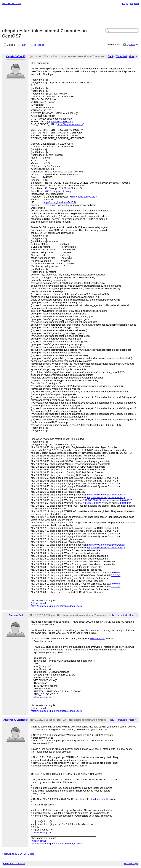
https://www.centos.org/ (60, 121)
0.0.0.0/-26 (126, 500)
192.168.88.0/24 (92, 500)
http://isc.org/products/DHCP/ (60, 202)
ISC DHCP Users (12, 3)
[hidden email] (39, 603)
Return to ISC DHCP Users (19, 854)
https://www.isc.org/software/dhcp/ (106, 495)
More (132, 56)
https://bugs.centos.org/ (70, 124)
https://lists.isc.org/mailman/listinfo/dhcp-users (56, 606)
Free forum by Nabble (14, 864)
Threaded (39, 45)
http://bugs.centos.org (83, 197)
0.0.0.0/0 (115, 573)
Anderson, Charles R (16, 720)
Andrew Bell (16, 615)
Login (125, 3)
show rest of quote (43, 697)
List (24, 45)
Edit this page (131, 864)
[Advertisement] (71, 17)
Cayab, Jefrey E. (16, 56)
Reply (111, 56)
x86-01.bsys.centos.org (58, 191)
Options (131, 44)
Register (134, 3)
